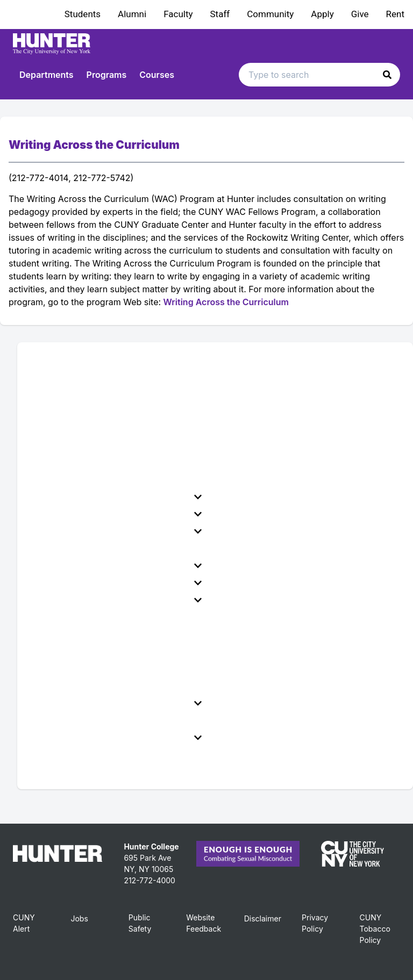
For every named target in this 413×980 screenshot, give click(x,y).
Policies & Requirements (116, 531)
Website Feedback (204, 923)
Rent (395, 14)
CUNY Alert (24, 923)
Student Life (116, 566)
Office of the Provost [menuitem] (72, 428)
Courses (157, 75)
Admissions (116, 497)
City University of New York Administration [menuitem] (117, 445)
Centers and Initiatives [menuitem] (75, 686)
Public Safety (140, 923)
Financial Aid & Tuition (116, 514)
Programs (107, 75)
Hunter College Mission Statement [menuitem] (99, 394)
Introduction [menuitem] (55, 377)
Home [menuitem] (42, 359)
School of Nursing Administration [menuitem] (97, 652)
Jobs (79, 918)
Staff (220, 14)
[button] (387, 75)
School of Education (116, 703)
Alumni (132, 14)
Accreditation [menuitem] (57, 463)
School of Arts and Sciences (116, 600)
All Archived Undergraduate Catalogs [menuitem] (105, 772)
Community (270, 14)
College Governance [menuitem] (72, 480)
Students (83, 14)
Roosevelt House (116, 738)
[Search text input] (319, 75)
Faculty (178, 14)
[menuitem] (118, 497)
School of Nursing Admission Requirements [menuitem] (118, 635)
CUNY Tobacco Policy (375, 929)
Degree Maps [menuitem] (57, 549)
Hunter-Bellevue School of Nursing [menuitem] (101, 617)
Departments (47, 75)
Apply (322, 14)
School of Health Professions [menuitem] (89, 720)
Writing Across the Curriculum (226, 302)
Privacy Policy (315, 923)
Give (360, 14)
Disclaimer (263, 918)
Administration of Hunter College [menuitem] (97, 411)
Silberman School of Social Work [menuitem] (97, 669)
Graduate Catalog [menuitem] (66, 755)
